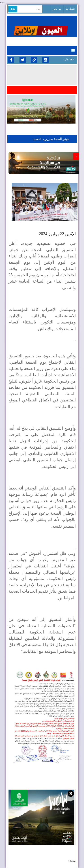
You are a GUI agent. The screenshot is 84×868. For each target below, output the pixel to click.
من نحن (57, 9)
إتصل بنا (70, 9)
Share (72, 861)
